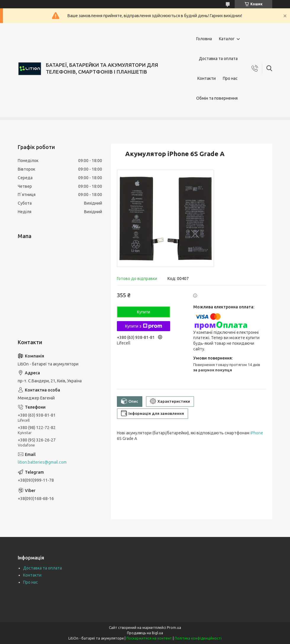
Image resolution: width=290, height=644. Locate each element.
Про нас (230, 78)
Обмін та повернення (217, 98)
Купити (144, 312)
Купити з (143, 326)
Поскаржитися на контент (149, 638)
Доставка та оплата (218, 59)
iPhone (257, 433)
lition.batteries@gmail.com (42, 462)
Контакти (207, 78)
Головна (204, 39)
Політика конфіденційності (198, 638)
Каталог (227, 39)
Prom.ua (174, 628)
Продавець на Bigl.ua (145, 633)
